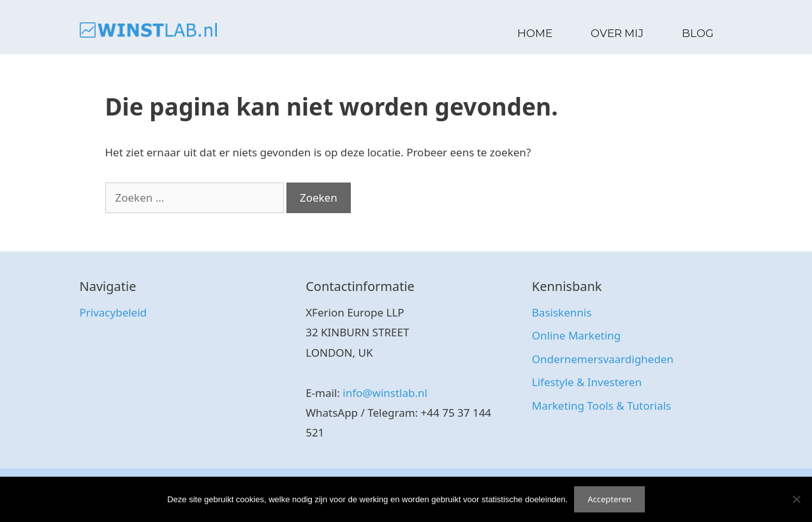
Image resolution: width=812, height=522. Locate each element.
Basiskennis (562, 312)
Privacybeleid (114, 312)
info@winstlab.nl (385, 393)
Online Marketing (576, 335)
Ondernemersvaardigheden (603, 359)
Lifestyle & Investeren (587, 382)
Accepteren (609, 499)
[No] (796, 499)
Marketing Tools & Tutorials (602, 406)
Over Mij (617, 33)
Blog (698, 33)
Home (535, 33)
